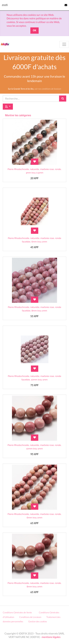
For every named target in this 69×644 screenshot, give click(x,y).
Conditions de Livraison (30, 617)
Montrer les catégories (18, 115)
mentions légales (51, 637)
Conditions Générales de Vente (17, 612)
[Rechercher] (63, 99)
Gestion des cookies (39, 621)
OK (34, 30)
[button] (8, 107)
